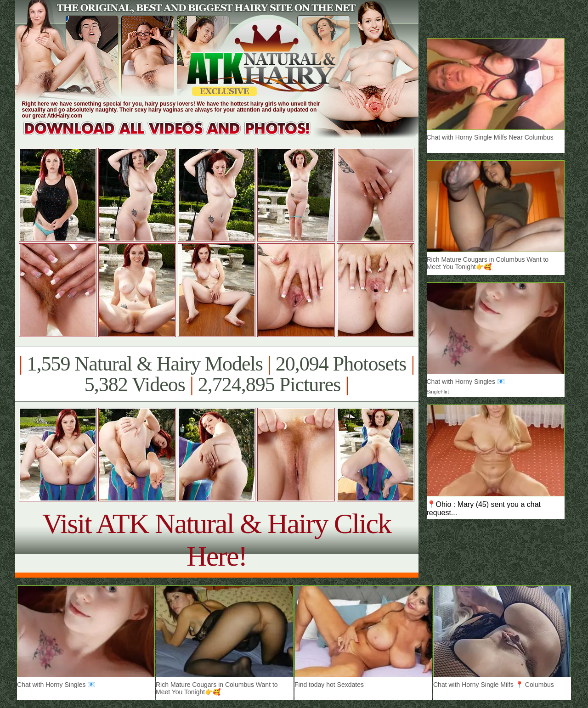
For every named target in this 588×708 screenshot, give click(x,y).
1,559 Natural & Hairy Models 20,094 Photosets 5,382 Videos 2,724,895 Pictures (217, 374)
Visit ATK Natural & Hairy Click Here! (217, 540)
